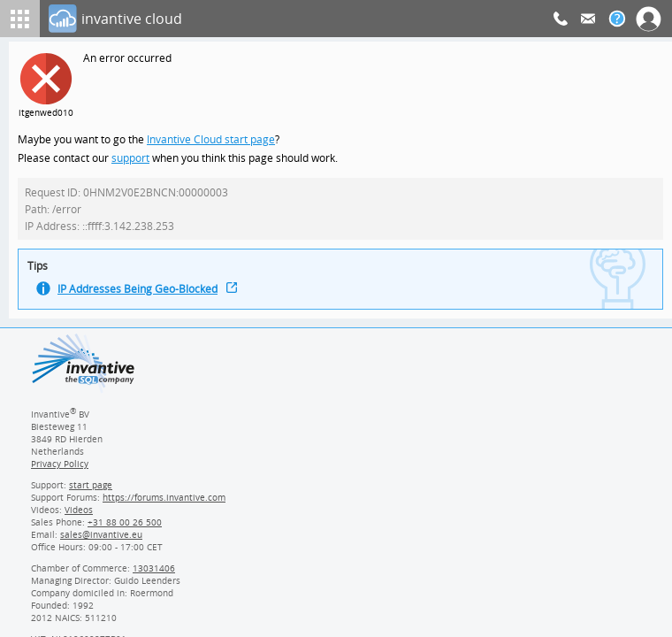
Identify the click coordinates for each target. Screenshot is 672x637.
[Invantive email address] (98, 541)
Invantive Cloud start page (213, 140)
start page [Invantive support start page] (91, 492)
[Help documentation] (617, 19)
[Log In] (301, 19)
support (131, 160)
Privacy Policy (59, 471)
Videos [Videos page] (78, 517)
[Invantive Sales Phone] (122, 529)
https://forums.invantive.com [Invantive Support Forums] (164, 504)
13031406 (154, 575)
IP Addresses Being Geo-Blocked (139, 295)
